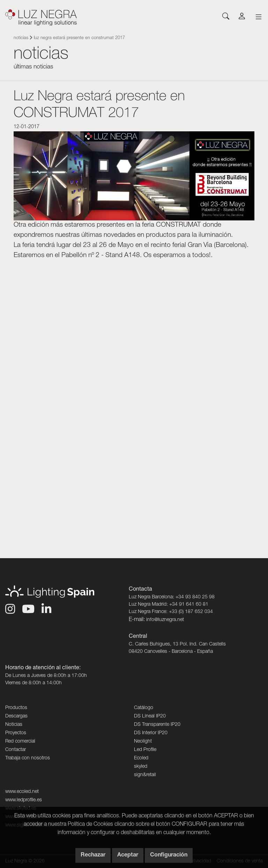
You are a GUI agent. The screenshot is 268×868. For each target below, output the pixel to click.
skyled (141, 767)
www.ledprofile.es (24, 800)
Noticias (21, 38)
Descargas (16, 716)
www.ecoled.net (22, 792)
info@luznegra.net (165, 620)
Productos (16, 708)
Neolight (143, 742)
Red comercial (20, 742)
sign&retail (145, 775)
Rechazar (93, 855)
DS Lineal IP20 (150, 716)
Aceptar (128, 855)
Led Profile (145, 750)
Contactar (16, 750)
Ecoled (141, 758)
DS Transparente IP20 (157, 725)
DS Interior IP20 (151, 733)
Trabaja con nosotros (28, 758)
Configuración (169, 855)
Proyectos (16, 733)
